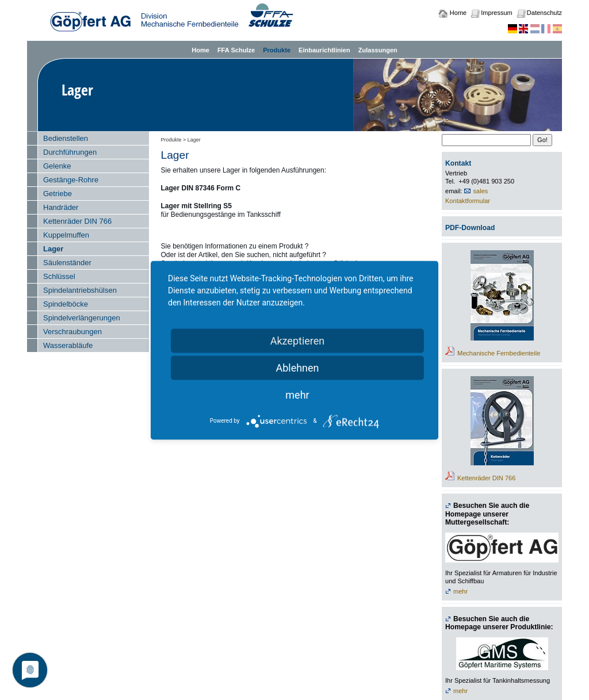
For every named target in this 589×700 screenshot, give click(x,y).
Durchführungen (70, 152)
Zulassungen (378, 50)
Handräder (61, 207)
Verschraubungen (72, 332)
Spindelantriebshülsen (80, 290)
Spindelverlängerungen (82, 318)
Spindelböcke (66, 304)
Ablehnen (297, 367)
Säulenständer (67, 263)
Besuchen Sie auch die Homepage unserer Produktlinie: (499, 623)
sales (481, 191)
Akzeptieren (298, 340)
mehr (460, 591)
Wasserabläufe (68, 345)
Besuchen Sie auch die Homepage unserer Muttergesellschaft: (487, 514)
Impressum (496, 13)
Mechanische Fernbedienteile (499, 353)
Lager (53, 249)
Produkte (277, 50)
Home (458, 13)
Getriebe (58, 194)
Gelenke (57, 166)
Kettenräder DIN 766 (77, 221)
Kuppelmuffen (66, 235)
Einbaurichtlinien (324, 50)
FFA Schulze (236, 50)
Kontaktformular (468, 201)
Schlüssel (59, 276)
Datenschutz (544, 13)
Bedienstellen (66, 138)
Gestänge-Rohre (71, 180)
